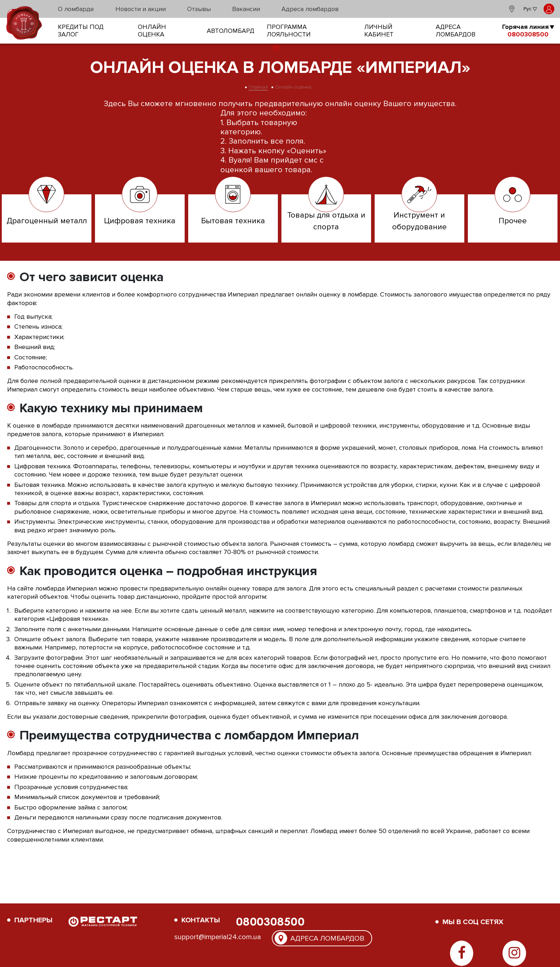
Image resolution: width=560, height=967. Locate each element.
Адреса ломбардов (310, 9)
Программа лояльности (289, 31)
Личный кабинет (379, 31)
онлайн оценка (152, 31)
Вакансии (246, 9)
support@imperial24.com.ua (218, 937)
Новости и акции (141, 9)
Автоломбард (231, 31)
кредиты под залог (81, 31)
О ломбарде (76, 9)
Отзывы (199, 9)
